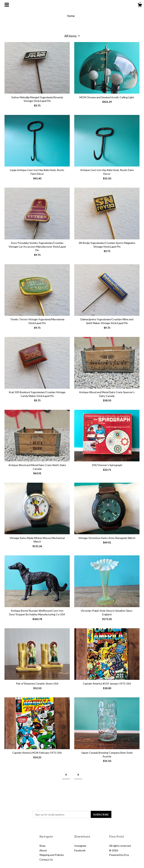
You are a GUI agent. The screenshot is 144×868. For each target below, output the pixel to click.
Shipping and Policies (52, 855)
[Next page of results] (78, 775)
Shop (42, 846)
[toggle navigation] (7, 5)
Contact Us (46, 859)
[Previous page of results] (66, 775)
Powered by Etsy (119, 855)
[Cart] (140, 6)
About (43, 850)
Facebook (80, 850)
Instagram (80, 846)
